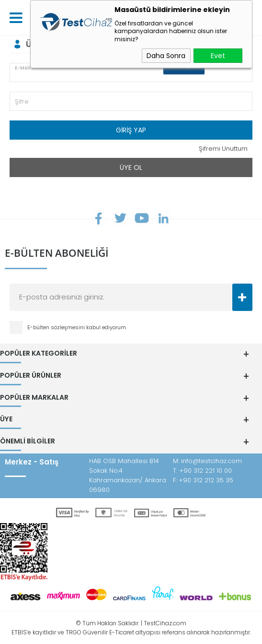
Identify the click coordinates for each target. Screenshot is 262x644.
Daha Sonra (166, 56)
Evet (218, 56)
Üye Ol (131, 167)
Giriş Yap (131, 130)
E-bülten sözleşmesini (57, 328)
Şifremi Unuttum (223, 149)
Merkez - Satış (32, 461)
